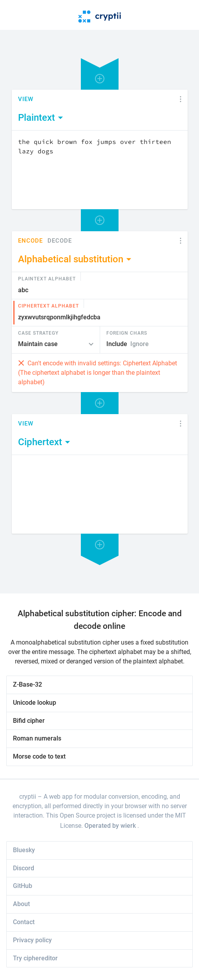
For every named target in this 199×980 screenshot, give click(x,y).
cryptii (28, 797)
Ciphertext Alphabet (48, 306)
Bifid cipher (29, 721)
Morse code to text (39, 756)
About (21, 904)
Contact (24, 922)
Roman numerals (37, 738)
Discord (24, 868)
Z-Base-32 (27, 684)
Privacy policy (32, 940)
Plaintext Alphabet (47, 278)
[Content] (100, 170)
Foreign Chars (127, 333)
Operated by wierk (111, 826)
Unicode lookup (35, 703)
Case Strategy (38, 333)
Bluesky (24, 850)
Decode (60, 241)
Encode (30, 241)
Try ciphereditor (35, 958)
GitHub (23, 886)
